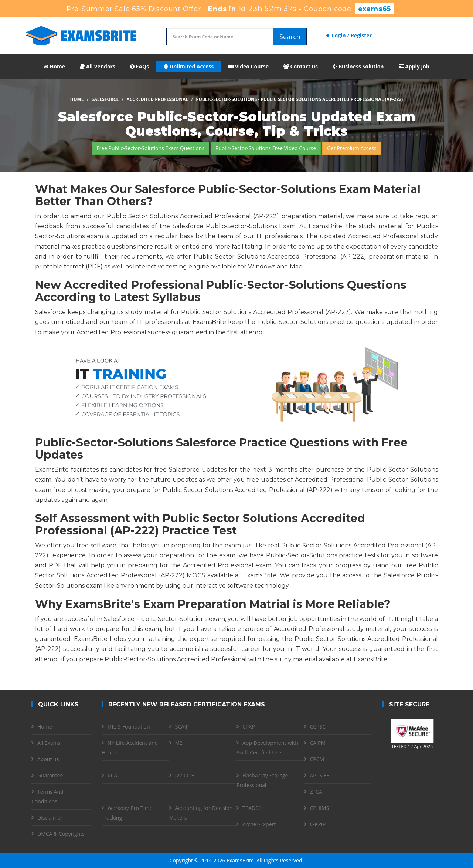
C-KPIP (318, 824)
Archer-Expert (259, 824)
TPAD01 (252, 808)
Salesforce (105, 99)
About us (48, 759)
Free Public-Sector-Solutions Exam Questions (150, 148)
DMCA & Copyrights (61, 834)
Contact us (301, 66)
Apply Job (414, 66)
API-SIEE (320, 775)
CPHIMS (320, 808)
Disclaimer (50, 818)
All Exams (49, 743)
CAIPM (318, 743)
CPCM (317, 759)
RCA (112, 775)
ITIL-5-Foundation (129, 727)
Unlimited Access (189, 66)
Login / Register (349, 35)
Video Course (249, 66)
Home (54, 66)
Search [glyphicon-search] (290, 37)
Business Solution (358, 66)
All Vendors (98, 66)
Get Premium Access (352, 148)
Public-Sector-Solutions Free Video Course (266, 148)
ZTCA (316, 792)
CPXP (249, 727)
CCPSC (318, 727)
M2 (179, 743)
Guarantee (50, 775)
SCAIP (182, 727)
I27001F (185, 775)
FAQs (139, 66)
